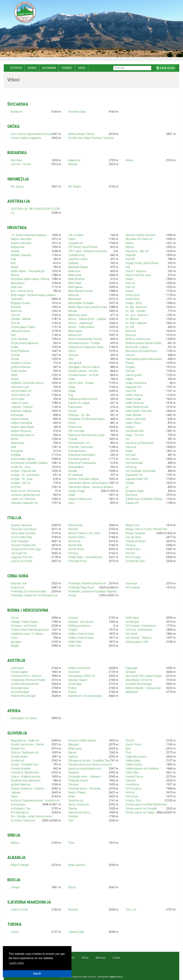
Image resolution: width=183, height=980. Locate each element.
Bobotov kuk (19, 583)
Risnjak (73, 471)
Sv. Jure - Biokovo (137, 315)
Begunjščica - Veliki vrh (25, 740)
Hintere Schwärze (79, 668)
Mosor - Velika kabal (81, 327)
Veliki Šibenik (133, 415)
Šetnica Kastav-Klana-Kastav (144, 343)
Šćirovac (131, 335)
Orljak (72, 387)
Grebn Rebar (19, 371)
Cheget (15, 887)
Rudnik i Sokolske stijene (84, 479)
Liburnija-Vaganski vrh (24, 503)
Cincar (15, 618)
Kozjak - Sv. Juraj (22, 479)
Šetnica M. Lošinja (137, 347)
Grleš (14, 375)
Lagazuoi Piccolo (22, 557)
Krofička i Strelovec (23, 820)
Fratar (15, 347)
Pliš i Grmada (76, 431)
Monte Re (74, 541)
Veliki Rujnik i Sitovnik (139, 411)
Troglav (130, 367)
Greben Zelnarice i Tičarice (28, 789)
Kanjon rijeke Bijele (23, 427)
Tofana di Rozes (136, 541)
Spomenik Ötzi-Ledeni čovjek (144, 676)
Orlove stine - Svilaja (81, 383)
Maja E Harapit (20, 865)
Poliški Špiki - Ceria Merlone (85, 557)
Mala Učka (75, 275)
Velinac (130, 427)
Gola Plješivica (20, 351)
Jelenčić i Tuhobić (22, 407)
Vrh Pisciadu (133, 557)
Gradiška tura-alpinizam (26, 780)
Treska (130, 363)
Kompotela (18, 804)
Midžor (15, 843)
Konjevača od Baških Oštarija (29, 463)
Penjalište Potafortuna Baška (86, 419)
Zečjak (130, 483)
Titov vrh (131, 910)
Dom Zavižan (19, 339)
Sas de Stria (133, 537)
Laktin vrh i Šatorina (23, 499)
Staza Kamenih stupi (138, 275)
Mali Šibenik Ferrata (80, 291)
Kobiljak (16, 455)
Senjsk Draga (76, 491)
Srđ (128, 267)
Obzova (73, 355)
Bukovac (16, 311)
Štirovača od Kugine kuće (141, 351)
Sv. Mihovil (132, 319)
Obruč (72, 351)
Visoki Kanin (133, 549)
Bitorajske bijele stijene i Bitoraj (30, 279)
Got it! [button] (37, 974)
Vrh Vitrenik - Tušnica (138, 638)
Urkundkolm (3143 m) (139, 680)
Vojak (129, 451)
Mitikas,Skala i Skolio (81, 134)
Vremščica (132, 784)
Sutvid (129, 291)
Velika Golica (134, 764)
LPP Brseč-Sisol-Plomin (83, 247)
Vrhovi (32, 68)
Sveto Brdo (133, 299)
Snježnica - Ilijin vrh (137, 251)
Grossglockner (20, 688)
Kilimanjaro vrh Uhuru (24, 718)
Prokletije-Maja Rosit (81, 587)
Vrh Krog (131, 467)
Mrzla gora (75, 749)
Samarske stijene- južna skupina (88, 483)
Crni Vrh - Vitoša (21, 164)
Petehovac (75, 427)
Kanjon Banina (20, 419)
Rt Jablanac (76, 475)
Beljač (15, 267)
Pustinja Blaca (77, 451)
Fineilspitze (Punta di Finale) (28, 680)
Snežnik (73, 816)
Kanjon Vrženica (21, 431)
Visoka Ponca (134, 777)
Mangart (73, 744)
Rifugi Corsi (132, 525)
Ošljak (72, 391)
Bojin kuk (16, 287)
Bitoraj (15, 275)
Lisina (72, 239)
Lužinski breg (76, 255)
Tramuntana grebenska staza (144, 359)
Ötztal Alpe (75, 684)
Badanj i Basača (21, 255)
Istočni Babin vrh (21, 391)
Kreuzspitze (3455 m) (82, 676)
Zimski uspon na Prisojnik (141, 809)
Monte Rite (75, 545)
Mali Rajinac (76, 287)
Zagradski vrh (134, 475)
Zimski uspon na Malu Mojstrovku (146, 804)
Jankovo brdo (20, 403)
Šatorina (131, 331)
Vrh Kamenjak (134, 463)
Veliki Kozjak (133, 399)
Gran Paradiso (20, 541)
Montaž (73, 529)
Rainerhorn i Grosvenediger (85, 696)
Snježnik (131, 255)
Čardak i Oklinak (21, 319)
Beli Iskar (17, 160)
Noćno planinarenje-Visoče (85, 339)
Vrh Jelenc (132, 459)
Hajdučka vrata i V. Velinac (27, 634)
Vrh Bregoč (132, 622)
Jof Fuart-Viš (19, 553)
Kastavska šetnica (22, 435)
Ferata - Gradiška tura (24, 764)
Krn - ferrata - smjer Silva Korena (31, 816)
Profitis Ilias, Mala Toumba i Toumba (91, 138)
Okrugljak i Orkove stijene (84, 367)
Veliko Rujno (133, 423)
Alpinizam (49, 68)
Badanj (15, 251)
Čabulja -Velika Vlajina (24, 622)
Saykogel (131, 668)
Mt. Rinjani (75, 186)
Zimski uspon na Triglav (140, 812)
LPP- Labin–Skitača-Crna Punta (88, 251)
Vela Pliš (131, 391)
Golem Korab (19, 910)
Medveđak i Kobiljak (81, 303)
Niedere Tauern (78, 680)
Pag (71, 395)
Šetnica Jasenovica (138, 339)
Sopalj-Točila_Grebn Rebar (142, 263)
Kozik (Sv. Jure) (21, 467)
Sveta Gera (133, 295)
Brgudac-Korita (20, 303)
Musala (73, 164)
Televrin (130, 355)
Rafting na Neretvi (79, 626)
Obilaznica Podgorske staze (86, 347)
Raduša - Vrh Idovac (81, 622)
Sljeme (130, 247)
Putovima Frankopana (82, 463)
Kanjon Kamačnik (22, 423)
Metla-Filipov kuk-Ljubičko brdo (88, 307)
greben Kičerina (21, 367)
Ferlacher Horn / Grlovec (26, 676)
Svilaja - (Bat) (134, 303)
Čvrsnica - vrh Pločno (24, 626)
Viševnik (131, 780)
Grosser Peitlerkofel (23, 545)
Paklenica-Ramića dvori (83, 399)
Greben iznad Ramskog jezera (30, 630)
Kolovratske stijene (23, 459)
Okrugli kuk (75, 363)
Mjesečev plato (78, 315)
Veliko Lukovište (136, 419)
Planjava (74, 772)
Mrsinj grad (75, 331)
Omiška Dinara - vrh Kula (83, 375)
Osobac (73, 618)
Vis (127, 439)
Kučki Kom (18, 587)
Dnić (13, 335)
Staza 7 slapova (136, 271)
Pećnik (72, 411)
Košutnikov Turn (21, 809)
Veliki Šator (75, 642)
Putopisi (16, 68)
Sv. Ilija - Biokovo (136, 307)
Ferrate (67, 68)
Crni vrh (15, 315)
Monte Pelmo (77, 537)
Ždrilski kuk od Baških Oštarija (144, 499)
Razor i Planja (77, 792)
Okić (71, 359)
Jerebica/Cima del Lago (26, 549)
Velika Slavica (134, 395)
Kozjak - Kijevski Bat (24, 471)
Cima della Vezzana (23, 533)
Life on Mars (76, 235)
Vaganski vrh (133, 387)
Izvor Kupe (18, 399)
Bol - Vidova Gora (22, 291)
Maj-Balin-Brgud (78, 267)
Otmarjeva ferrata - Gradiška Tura (89, 760)
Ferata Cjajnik (19, 672)
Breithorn (17, 112)
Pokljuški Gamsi (78, 780)
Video (82, 68)
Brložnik (16, 307)
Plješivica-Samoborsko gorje (86, 435)
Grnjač (15, 379)
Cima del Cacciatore (24, 529)
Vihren (129, 160)
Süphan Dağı (76, 932)
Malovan (74, 295)
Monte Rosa (76, 549)
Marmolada (76, 525)
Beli (13, 263)
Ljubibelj (73, 263)
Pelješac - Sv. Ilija (79, 415)
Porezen (74, 784)
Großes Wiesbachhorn (25, 684)
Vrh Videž (131, 634)
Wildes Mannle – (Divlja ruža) (143, 688)
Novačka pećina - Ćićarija (84, 343)
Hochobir (74, 672)
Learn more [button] (16, 963)
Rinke (72, 796)
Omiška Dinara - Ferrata (83, 371)
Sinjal (71, 495)
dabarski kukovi (21, 331)
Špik (128, 749)
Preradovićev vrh (79, 443)
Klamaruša (18, 443)
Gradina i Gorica (21, 363)
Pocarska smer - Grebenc (84, 777)
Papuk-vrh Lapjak (79, 403)
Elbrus (72, 887)
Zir (127, 487)
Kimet (15, 439)
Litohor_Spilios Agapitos (26, 138)
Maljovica (74, 160)
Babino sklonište (21, 239)
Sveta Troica (133, 744)
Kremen (16, 487)
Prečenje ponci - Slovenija (84, 789)
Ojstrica (73, 757)
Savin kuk (131, 583)
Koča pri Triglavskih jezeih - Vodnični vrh (35, 800)
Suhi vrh (130, 283)
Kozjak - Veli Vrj (21, 483)
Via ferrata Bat (134, 431)
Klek (14, 447)
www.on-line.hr (116, 977)
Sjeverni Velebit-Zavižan (140, 235)
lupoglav (16, 642)
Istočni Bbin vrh (20, 395)
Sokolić (130, 259)
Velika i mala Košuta (81, 634)
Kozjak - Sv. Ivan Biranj (25, 475)
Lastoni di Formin (22, 561)
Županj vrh (132, 503)
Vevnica (130, 545)
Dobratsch (17, 668)
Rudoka (73, 910)
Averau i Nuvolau (21, 525)
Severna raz (76, 800)
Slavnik (73, 809)
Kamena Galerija (21, 411)
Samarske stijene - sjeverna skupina (91, 487)
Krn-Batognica (20, 812)
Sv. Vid (130, 327)
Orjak (71, 379)
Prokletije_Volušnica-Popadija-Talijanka (93, 591)
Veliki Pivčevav (135, 403)
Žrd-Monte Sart (135, 561)
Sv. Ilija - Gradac (136, 311)
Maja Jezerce (77, 865)
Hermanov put (20, 387)
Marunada (75, 299)
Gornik (15, 359)
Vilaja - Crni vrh (134, 435)
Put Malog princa (79, 459)
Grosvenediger (20, 692)
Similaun (131, 672)
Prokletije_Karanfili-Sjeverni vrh (87, 583)
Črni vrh (15, 323)
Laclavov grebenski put (25, 495)
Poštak (73, 439)
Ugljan (129, 379)
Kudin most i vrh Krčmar (26, 491)
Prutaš (72, 595)
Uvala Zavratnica (136, 383)
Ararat (15, 932)
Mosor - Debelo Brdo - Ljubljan (87, 319)
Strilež (129, 279)
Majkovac (74, 271)
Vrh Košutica (133, 789)
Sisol (71, 503)
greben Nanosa (21, 784)
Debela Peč (18, 749)
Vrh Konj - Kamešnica (139, 630)
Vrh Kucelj (132, 796)
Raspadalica (76, 467)
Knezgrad (17, 451)
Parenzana (75, 407)
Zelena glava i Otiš (137, 642)
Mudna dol (75, 335)
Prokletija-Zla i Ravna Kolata (29, 591)
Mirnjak (73, 311)
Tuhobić (130, 371)
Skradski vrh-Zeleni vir (139, 239)
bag (13, 259)
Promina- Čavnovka (81, 447)
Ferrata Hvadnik (21, 769)
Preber (72, 688)
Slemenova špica (79, 812)
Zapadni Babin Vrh (137, 479)
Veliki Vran (75, 646)
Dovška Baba (19, 757)
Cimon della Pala (21, 537)
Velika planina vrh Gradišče (142, 769)
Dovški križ (18, 760)
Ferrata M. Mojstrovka (25, 772)
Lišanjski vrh (76, 243)
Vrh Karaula (133, 587)
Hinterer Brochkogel (23, 696)
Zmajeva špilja (134, 491)
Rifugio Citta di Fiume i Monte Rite (146, 529)
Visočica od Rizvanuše (140, 443)
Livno (14, 638)
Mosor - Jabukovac (81, 323)
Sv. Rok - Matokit (136, 323)
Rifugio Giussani (135, 533)
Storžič (130, 740)
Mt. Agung (17, 186)
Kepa (14, 796)
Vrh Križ (130, 553)
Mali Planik (75, 283)
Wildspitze (132, 692)
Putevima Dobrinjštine (82, 455)
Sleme (129, 243)
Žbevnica (131, 495)
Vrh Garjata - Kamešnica (141, 626)
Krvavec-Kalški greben (82, 740)
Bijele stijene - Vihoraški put (28, 271)
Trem (71, 843)
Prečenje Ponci (78, 561)
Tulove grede (134, 375)
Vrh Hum (131, 455)
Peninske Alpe (77, 112)
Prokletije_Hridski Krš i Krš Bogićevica (34, 595)
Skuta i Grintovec (79, 804)
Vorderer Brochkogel (139, 684)
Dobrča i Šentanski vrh (25, 752)
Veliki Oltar (132, 772)
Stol (71, 820)
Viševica (131, 447)
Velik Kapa (132, 618)
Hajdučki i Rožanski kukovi (27, 383)
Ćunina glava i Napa (23, 327)
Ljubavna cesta (78, 259)
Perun (72, 423)
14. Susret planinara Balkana (29, 235)
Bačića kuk (18, 247)
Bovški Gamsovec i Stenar (28, 744)
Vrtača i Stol (133, 800)
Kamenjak (17, 415)
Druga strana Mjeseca (25, 343)
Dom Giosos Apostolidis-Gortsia (31, 134)
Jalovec (16, 792)
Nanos (72, 752)
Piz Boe (73, 553)
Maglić (15, 646)
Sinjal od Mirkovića (80, 499)
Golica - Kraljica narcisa (26, 777)
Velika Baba (133, 760)
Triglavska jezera (136, 757)
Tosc (129, 752)
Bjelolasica (18, 283)
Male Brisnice (77, 279)
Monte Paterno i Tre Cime (84, 533)
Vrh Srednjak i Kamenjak (141, 471)
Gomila (15, 355)
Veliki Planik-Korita (137, 407)
